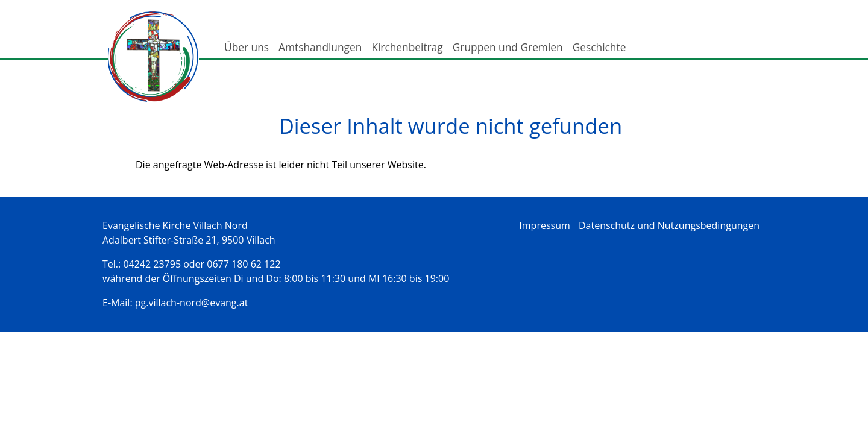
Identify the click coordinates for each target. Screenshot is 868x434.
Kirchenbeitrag (407, 47)
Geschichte (599, 47)
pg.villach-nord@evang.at (192, 303)
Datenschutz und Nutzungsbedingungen (669, 225)
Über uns (247, 47)
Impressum (544, 225)
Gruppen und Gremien (508, 47)
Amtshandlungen (320, 47)
